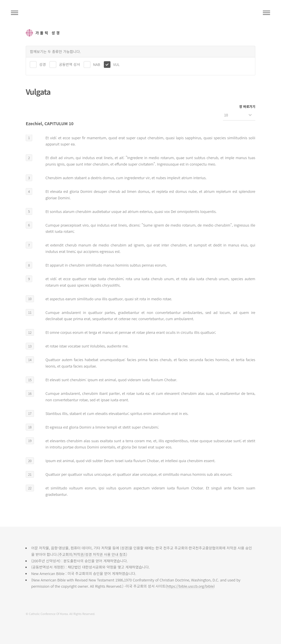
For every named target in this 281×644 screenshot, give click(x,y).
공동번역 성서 (69, 64)
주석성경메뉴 (15, 13)
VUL (116, 64)
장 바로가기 (247, 106)
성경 (43, 64)
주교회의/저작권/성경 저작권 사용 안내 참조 (92, 554)
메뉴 (266, 13)
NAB (97, 64)
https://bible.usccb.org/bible (190, 586)
